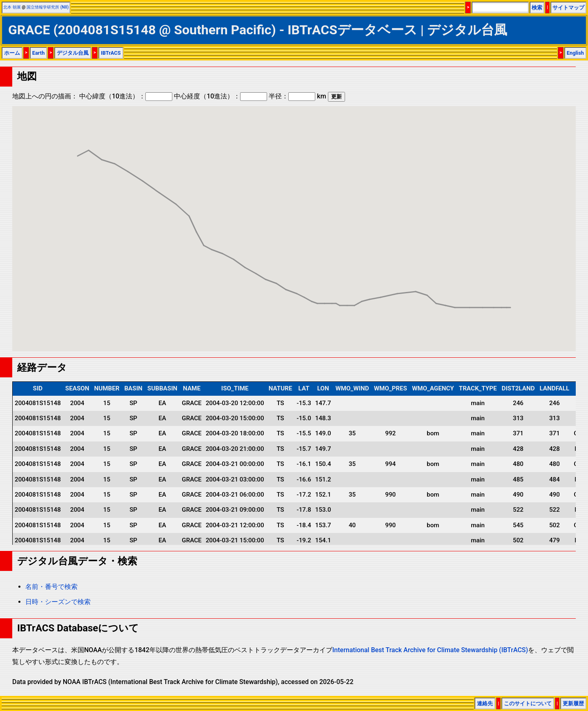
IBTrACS (111, 53)
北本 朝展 (12, 7)
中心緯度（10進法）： (126, 96)
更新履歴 (573, 703)
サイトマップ (568, 8)
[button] (78, 148)
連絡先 (485, 703)
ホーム (12, 53)
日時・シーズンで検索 (58, 602)
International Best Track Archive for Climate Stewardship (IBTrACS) (430, 650)
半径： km (297, 96)
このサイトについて (528, 703)
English (575, 53)
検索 (537, 8)
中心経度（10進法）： (220, 96)
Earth (39, 53)
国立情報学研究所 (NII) (48, 7)
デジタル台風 (73, 53)
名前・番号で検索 (51, 587)
